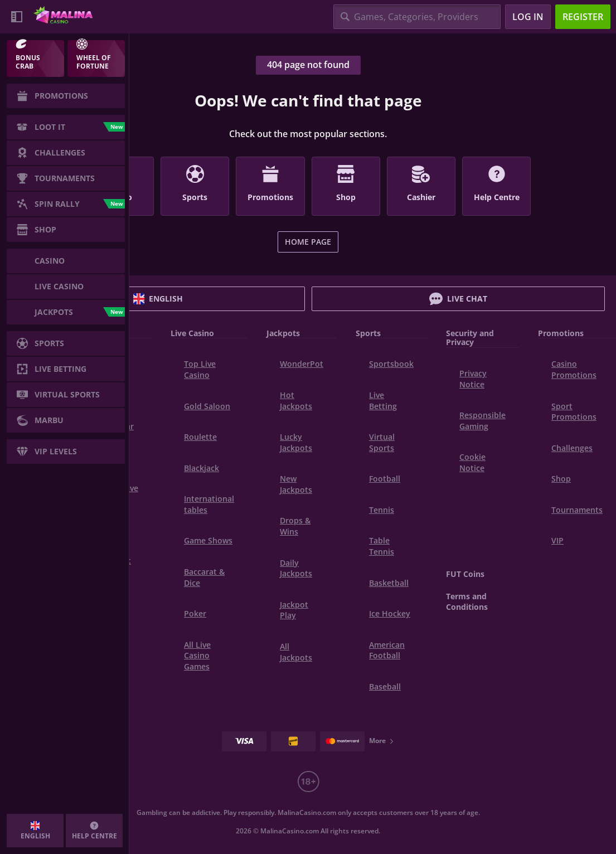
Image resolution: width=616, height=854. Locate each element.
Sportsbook (391, 364)
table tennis (382, 546)
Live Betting (383, 401)
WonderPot (302, 364)
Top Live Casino (200, 369)
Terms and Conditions (467, 602)
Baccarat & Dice (204, 577)
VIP (557, 540)
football (385, 479)
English (158, 299)
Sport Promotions (574, 412)
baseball (385, 686)
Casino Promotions (574, 369)
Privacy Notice (473, 379)
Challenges (572, 448)
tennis (382, 510)
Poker (195, 613)
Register (583, 17)
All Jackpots (296, 652)
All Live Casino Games (197, 656)
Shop (561, 479)
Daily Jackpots (296, 568)
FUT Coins (465, 574)
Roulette (200, 437)
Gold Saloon (207, 406)
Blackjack (202, 468)
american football (387, 650)
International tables (209, 504)
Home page (308, 242)
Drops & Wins (295, 526)
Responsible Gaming (482, 421)
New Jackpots (296, 484)
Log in (528, 17)
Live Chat (458, 299)
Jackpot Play (294, 610)
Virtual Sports (382, 442)
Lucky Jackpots (296, 442)
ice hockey (390, 613)
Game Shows (208, 540)
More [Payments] (382, 741)
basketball (389, 583)
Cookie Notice (472, 462)
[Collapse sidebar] (17, 17)
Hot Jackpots (296, 401)
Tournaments (577, 510)
